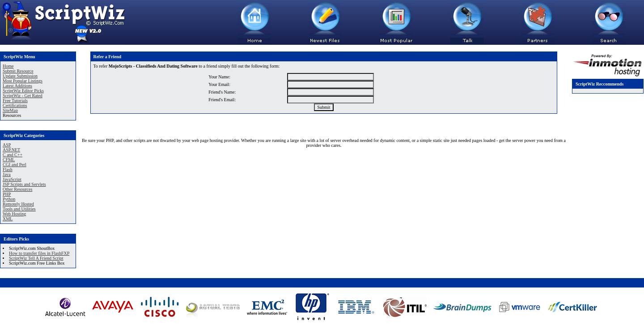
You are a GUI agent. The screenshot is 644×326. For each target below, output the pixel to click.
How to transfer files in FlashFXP (39, 253)
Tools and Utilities (19, 209)
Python (9, 199)
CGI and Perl (15, 165)
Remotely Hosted (18, 204)
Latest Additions (17, 86)
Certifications (15, 105)
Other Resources (17, 189)
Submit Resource (18, 71)
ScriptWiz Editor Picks (23, 91)
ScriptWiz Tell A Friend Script (36, 258)
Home (8, 66)
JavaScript (12, 179)
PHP (7, 194)
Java (7, 174)
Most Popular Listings (23, 81)
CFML (9, 160)
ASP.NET (11, 150)
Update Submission (20, 76)
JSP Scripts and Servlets (24, 184)
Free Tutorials (15, 101)
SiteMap (10, 110)
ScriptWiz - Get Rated (23, 96)
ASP (7, 145)
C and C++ (13, 155)
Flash (8, 169)
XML (8, 219)
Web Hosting (14, 214)
